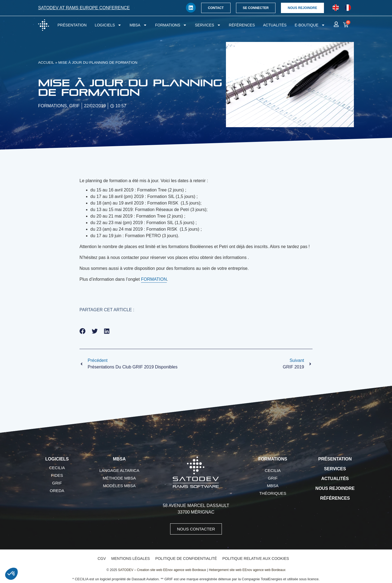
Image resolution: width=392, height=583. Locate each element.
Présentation (72, 25)
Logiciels (108, 25)
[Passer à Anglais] (336, 8)
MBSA (138, 25)
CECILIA (57, 468)
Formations (171, 25)
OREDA (57, 491)
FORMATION (154, 279)
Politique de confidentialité (186, 558)
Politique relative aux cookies (256, 558)
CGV (102, 558)
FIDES (57, 475)
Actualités (275, 25)
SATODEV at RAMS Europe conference (84, 8)
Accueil (46, 62)
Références (242, 25)
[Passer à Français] (348, 8)
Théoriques (273, 493)
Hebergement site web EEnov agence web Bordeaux (247, 570)
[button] (83, 331)
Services (208, 25)
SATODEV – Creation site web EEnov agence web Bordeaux (162, 570)
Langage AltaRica (119, 470)
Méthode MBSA (119, 478)
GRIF (57, 483)
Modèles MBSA (119, 486)
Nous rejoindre (335, 488)
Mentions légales (131, 558)
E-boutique (310, 25)
